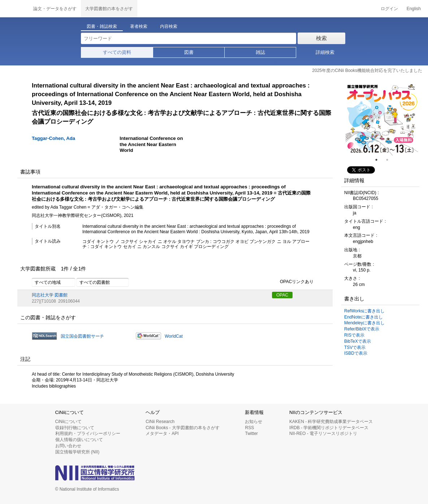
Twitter (251, 433)
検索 (321, 38)
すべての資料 (117, 52)
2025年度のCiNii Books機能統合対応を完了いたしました (367, 71)
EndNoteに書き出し (364, 317)
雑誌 (260, 52)
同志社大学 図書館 (50, 295)
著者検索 (139, 26)
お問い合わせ (68, 446)
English (414, 9)
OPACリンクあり (293, 282)
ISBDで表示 (356, 353)
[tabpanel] (382, 119)
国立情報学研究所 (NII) (77, 452)
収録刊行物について (75, 428)
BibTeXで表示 (358, 341)
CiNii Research (160, 422)
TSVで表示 (355, 347)
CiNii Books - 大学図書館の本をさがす (183, 428)
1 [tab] (379, 160)
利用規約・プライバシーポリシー (88, 433)
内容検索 (169, 26)
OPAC (282, 295)
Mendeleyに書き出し (364, 323)
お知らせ (254, 422)
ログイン (389, 9)
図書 (189, 52)
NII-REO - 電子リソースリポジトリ (323, 433)
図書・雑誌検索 (102, 26)
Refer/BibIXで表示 (362, 329)
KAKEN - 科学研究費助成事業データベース (331, 422)
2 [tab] (390, 160)
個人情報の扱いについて (79, 440)
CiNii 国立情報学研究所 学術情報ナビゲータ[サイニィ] (14, 9)
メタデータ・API (162, 433)
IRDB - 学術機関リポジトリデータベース (329, 428)
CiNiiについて (68, 422)
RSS (249, 428)
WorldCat (174, 336)
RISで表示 (354, 335)
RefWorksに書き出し (364, 311)
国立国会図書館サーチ (82, 336)
